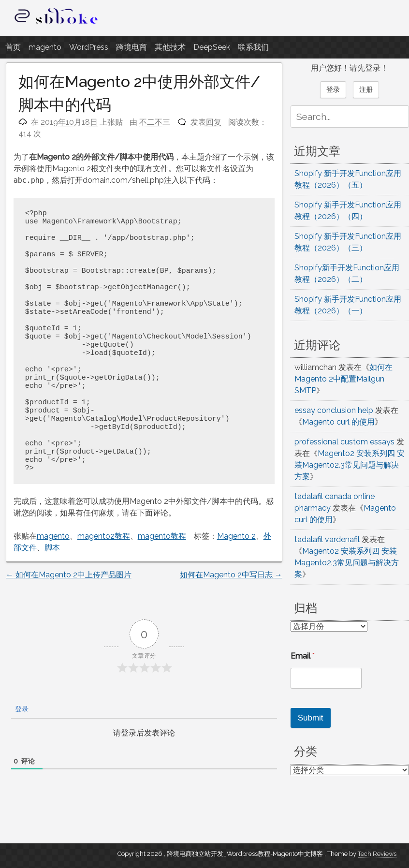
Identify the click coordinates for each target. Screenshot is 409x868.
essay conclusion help (334, 410)
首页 (13, 47)
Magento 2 (236, 536)
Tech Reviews (377, 854)
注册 (366, 89)
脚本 (52, 548)
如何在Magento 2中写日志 (231, 575)
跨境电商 (131, 47)
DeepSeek (212, 47)
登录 (21, 709)
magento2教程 (104, 536)
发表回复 (206, 122)
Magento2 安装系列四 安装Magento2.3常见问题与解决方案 (350, 465)
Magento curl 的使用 (338, 422)
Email (303, 656)
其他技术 (170, 47)
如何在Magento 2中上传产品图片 (69, 575)
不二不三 (155, 122)
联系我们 (253, 47)
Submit (311, 718)
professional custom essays (344, 442)
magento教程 (162, 536)
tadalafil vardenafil (327, 539)
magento (45, 47)
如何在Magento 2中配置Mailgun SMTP (343, 379)
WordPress (89, 47)
